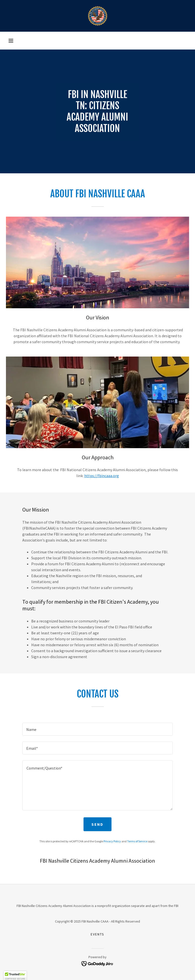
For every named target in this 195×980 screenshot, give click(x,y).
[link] (97, 16)
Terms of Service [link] (137, 841)
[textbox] (98, 729)
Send (97, 824)
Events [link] (97, 934)
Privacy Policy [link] (112, 841)
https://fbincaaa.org (102, 476)
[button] (11, 41)
